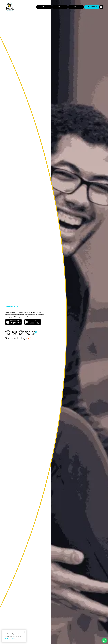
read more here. (10, 638)
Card (76, 7)
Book (60, 7)
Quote (44, 7)
